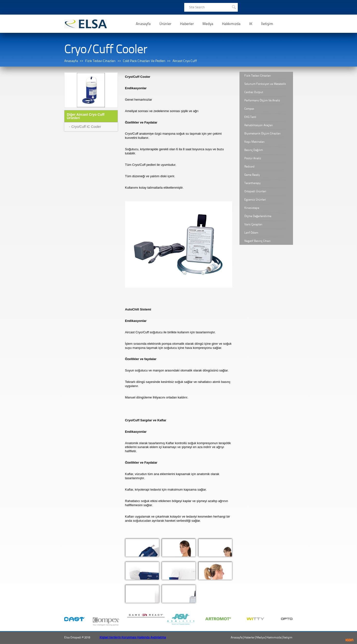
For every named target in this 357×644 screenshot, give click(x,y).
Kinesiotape (252, 208)
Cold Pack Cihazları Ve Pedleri (144, 61)
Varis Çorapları (253, 224)
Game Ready (252, 175)
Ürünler (165, 24)
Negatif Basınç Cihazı (257, 241)
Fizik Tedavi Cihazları (100, 61)
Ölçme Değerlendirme (258, 216)
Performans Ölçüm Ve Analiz (262, 100)
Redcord (249, 167)
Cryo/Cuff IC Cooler (86, 127)
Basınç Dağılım (254, 150)
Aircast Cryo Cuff (185, 61)
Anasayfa (143, 24)
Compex (249, 109)
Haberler (187, 24)
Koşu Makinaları (254, 142)
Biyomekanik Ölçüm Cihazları (262, 133)
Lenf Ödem (251, 233)
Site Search (197, 7)
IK (251, 24)
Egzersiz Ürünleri (255, 200)
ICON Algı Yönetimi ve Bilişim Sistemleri (350, 640)
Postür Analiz (253, 158)
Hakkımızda (231, 24)
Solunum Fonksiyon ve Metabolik (265, 84)
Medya (208, 24)
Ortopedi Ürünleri (255, 191)
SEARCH (234, 7)
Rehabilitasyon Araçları (259, 125)
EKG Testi (250, 117)
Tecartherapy (252, 183)
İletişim (267, 24)
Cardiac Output (254, 92)
